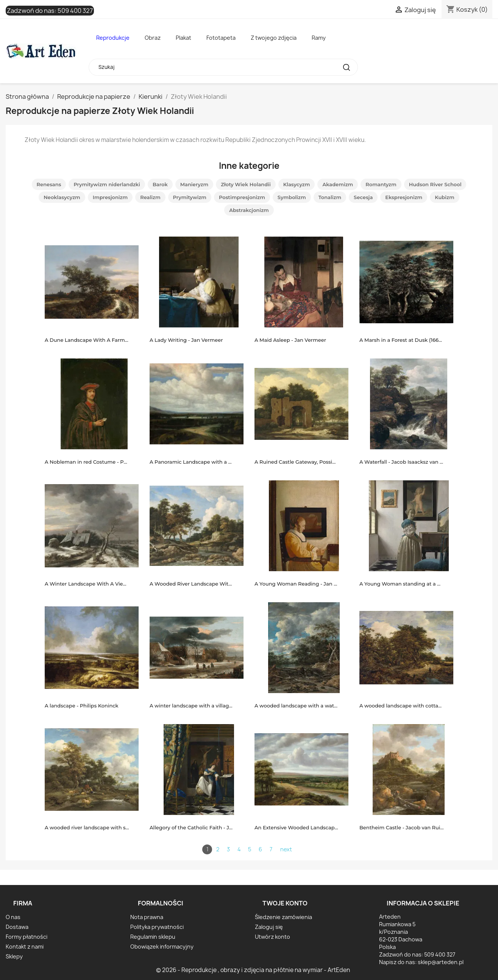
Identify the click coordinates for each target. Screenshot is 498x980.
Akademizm (338, 184)
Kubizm (444, 197)
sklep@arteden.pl (441, 962)
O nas (13, 917)
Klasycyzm (297, 184)
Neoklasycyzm (62, 197)
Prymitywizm (190, 197)
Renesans (49, 184)
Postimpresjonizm (242, 197)
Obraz (153, 38)
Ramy (319, 38)
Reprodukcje (113, 38)
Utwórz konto (272, 937)
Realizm (150, 197)
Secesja (363, 197)
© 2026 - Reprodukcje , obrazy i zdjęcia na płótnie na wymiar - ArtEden (253, 970)
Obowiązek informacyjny (162, 947)
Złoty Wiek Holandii (246, 184)
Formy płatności (27, 937)
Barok (160, 184)
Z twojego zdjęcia (274, 38)
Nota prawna (147, 917)
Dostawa (17, 927)
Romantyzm (381, 184)
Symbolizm (292, 197)
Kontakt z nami (25, 947)
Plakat (183, 38)
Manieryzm (194, 184)
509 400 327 (75, 11)
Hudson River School (435, 184)
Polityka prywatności (157, 927)
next (286, 849)
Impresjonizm (110, 197)
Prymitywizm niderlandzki (107, 184)
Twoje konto (285, 903)
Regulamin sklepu (153, 937)
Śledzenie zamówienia (283, 917)
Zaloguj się (269, 927)
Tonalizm (330, 197)
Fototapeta (221, 38)
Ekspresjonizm (404, 197)
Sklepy (14, 956)
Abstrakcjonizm (249, 210)
